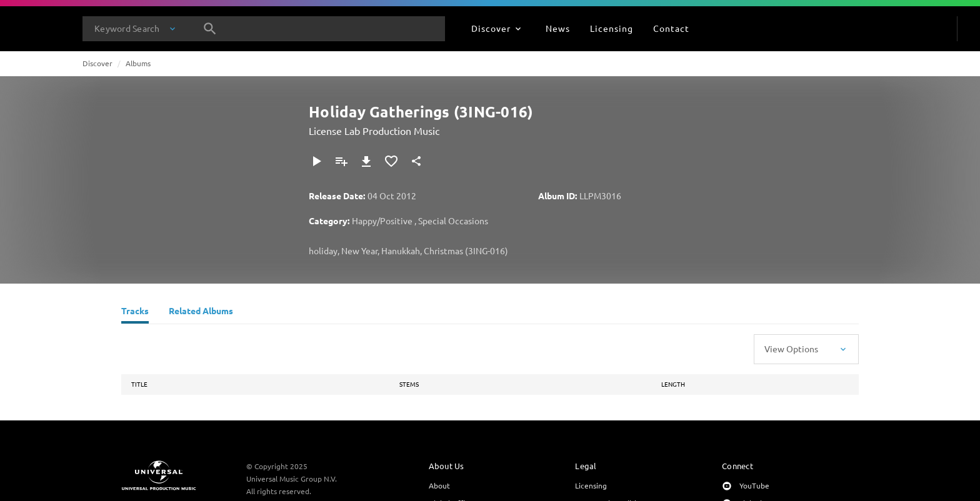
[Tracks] (135, 312)
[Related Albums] (201, 312)
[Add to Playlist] (341, 161)
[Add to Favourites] (391, 161)
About (439, 485)
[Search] (210, 29)
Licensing (591, 485)
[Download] (366, 161)
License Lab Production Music (374, 131)
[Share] (416, 161)
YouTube (754, 485)
